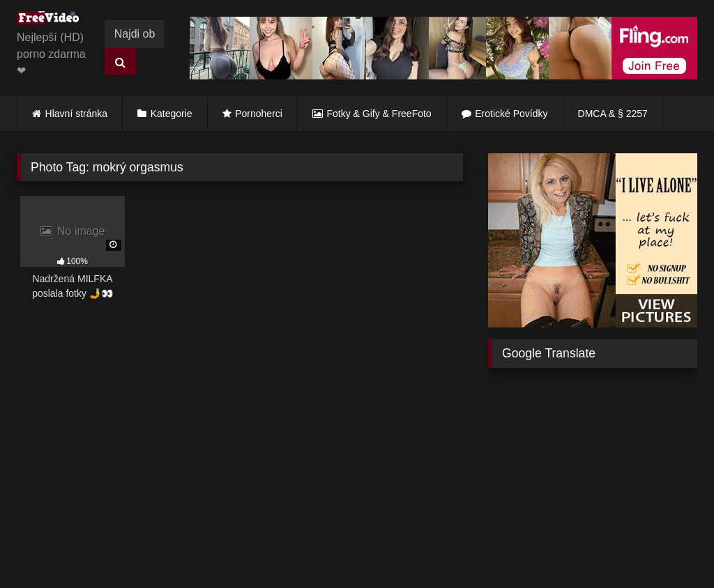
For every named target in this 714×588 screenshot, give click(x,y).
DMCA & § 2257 (613, 114)
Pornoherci (259, 114)
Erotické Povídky (511, 114)
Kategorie (172, 114)
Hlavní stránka (76, 114)
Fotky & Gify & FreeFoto (379, 114)
